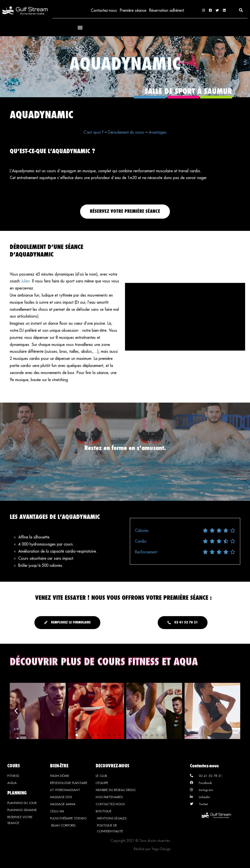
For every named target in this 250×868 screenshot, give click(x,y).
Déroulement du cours (126, 133)
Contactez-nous (103, 11)
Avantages (158, 133)
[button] (241, 11)
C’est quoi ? (94, 133)
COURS (14, 766)
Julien (25, 281)
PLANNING (17, 793)
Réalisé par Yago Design (152, 849)
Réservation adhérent (167, 11)
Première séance (133, 11)
